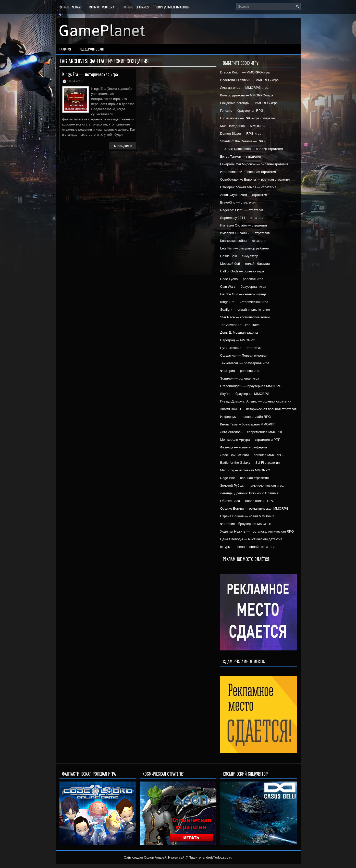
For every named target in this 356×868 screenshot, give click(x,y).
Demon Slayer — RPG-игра (241, 134)
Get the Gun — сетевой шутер (243, 294)
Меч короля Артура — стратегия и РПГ (250, 440)
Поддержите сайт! (92, 49)
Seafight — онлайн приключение (245, 310)
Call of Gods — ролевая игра (242, 271)
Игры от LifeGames (136, 7)
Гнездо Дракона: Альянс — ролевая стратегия (256, 401)
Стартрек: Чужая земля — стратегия (248, 187)
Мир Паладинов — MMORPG (243, 126)
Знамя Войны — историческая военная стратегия (259, 409)
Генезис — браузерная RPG (242, 111)
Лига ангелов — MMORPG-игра (244, 88)
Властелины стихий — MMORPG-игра (249, 80)
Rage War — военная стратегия (244, 478)
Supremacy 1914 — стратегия (243, 218)
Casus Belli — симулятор (239, 256)
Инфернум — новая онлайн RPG (246, 417)
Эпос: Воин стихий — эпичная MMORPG (251, 455)
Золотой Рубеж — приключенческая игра (252, 486)
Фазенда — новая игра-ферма (244, 447)
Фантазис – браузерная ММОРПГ (246, 524)
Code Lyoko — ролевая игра (242, 279)
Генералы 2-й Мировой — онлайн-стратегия (254, 164)
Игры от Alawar (71, 7)
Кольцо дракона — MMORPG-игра (247, 95)
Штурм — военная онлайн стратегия (248, 547)
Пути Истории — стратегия (241, 348)
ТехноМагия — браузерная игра (245, 363)
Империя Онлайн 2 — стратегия (245, 233)
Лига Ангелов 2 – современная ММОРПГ (252, 432)
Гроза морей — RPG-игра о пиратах (248, 118)
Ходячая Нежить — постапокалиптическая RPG (257, 531)
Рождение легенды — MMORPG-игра (249, 103)
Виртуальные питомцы (173, 7)
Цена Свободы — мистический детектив (251, 539)
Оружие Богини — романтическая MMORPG (254, 508)
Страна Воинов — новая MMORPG (247, 516)
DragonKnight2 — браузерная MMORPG (251, 386)
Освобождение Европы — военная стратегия (255, 179)
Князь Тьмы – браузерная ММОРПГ (248, 424)
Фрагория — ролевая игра (240, 371)
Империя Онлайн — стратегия (244, 225)
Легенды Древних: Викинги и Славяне (249, 493)
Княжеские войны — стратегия (244, 241)
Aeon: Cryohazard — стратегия (244, 195)
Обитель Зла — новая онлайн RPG (247, 501)
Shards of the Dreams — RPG (243, 141)
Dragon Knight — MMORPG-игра (245, 72)
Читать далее (122, 146)
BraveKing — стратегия (238, 202)
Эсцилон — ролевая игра (240, 378)
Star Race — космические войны (245, 317)
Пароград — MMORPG (238, 340)
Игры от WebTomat (103, 7)
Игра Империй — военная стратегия (248, 172)
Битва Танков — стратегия (241, 156)
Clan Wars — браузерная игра (243, 287)
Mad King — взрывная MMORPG (245, 470)
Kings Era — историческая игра (90, 74)
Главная (65, 49)
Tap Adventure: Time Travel (240, 325)
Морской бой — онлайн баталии (245, 264)
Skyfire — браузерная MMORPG (245, 394)
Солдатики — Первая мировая (244, 355)
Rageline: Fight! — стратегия (242, 210)
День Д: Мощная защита (239, 332)
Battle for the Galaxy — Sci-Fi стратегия (250, 463)
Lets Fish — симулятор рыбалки (245, 248)
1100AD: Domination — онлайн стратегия (252, 149)
